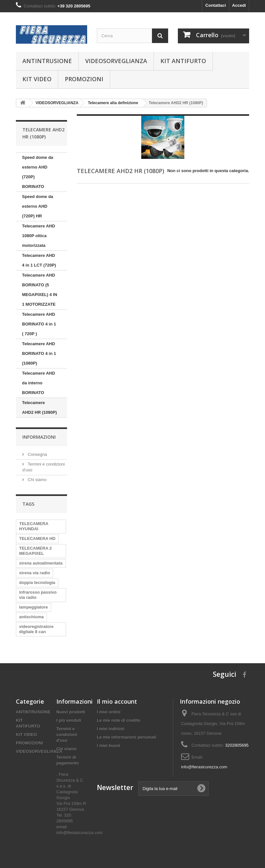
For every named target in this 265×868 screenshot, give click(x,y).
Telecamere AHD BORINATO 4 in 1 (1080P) (39, 353)
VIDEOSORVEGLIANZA (116, 61)
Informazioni (39, 437)
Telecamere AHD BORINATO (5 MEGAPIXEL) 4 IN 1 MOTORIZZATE (40, 290)
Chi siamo (36, 480)
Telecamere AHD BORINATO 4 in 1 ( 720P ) (39, 324)
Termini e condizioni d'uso (67, 735)
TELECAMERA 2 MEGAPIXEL (35, 551)
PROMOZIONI (84, 79)
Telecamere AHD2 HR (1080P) (40, 407)
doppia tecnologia (37, 582)
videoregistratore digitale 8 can (36, 629)
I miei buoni (109, 746)
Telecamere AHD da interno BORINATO (39, 383)
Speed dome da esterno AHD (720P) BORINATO (38, 172)
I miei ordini (109, 712)
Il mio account (117, 701)
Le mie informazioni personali (127, 737)
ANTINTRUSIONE (47, 61)
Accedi (239, 5)
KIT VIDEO (37, 79)
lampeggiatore (34, 607)
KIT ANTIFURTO (183, 61)
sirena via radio (35, 573)
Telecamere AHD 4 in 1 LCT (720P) (39, 260)
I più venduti (69, 720)
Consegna (37, 454)
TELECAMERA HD (37, 538)
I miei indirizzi (111, 729)
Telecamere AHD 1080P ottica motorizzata (39, 236)
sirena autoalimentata (41, 563)
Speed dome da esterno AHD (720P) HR (38, 206)
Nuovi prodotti (71, 712)
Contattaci (216, 5)
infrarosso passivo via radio (38, 595)
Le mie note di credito (119, 720)
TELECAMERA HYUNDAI (34, 526)
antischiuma (31, 617)
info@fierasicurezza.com (204, 767)
